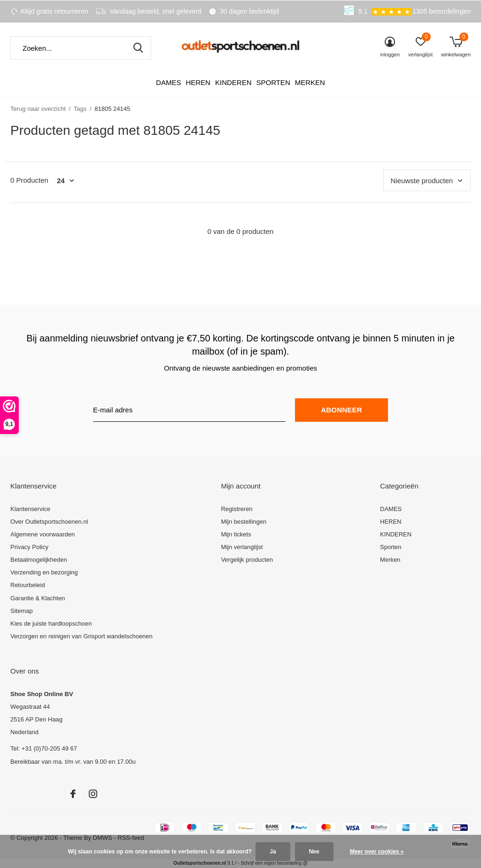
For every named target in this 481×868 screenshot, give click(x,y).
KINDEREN (233, 82)
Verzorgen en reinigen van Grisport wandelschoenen (81, 636)
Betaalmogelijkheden (39, 560)
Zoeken (138, 48)
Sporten (273, 82)
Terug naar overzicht (38, 109)
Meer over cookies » (377, 852)
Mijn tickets (236, 534)
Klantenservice (30, 509)
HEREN (198, 82)
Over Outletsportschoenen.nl (49, 522)
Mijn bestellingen (244, 522)
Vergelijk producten (247, 560)
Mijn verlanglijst (242, 547)
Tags (80, 109)
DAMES (168, 82)
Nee (314, 852)
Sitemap (22, 611)
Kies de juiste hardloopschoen (51, 624)
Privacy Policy (29, 547)
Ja (273, 852)
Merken (310, 82)
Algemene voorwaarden (43, 534)
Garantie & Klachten (38, 598)
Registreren (237, 509)
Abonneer (341, 410)
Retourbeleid (28, 585)
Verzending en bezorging (44, 572)
